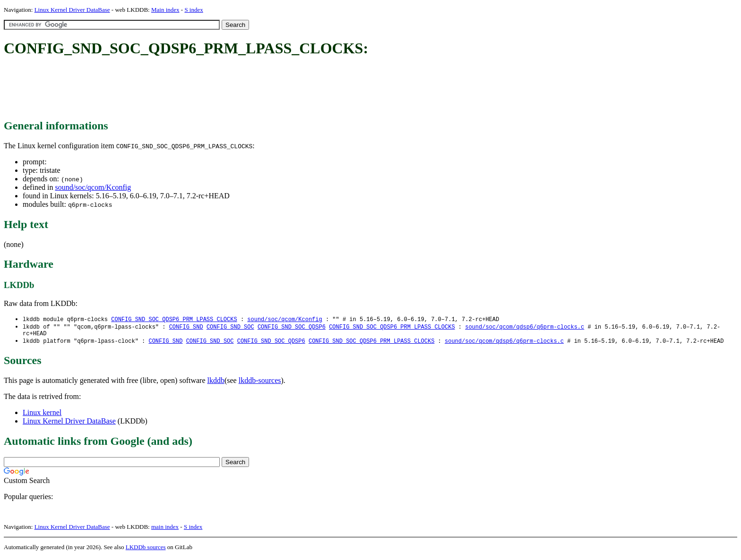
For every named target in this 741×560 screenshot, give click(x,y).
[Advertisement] (176, 89)
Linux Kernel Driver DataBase (72, 10)
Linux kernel (42, 415)
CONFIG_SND (186, 327)
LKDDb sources (146, 550)
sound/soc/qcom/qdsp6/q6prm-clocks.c (525, 327)
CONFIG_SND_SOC (230, 327)
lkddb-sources (260, 383)
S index (194, 10)
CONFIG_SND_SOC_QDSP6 (292, 327)
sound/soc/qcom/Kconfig (93, 187)
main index (165, 530)
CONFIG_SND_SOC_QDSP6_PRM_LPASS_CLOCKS (174, 319)
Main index (165, 10)
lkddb (216, 383)
